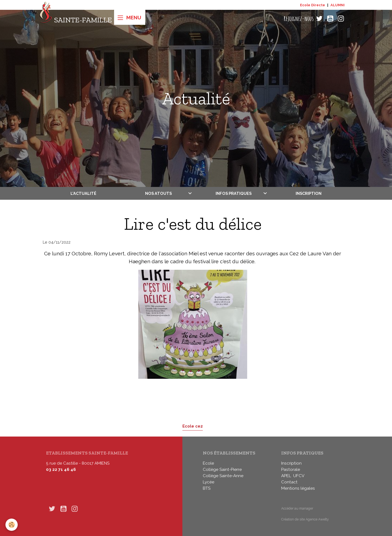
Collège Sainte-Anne (223, 476)
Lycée (209, 482)
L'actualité (83, 193)
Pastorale (291, 470)
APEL (286, 476)
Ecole (208, 463)
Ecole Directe (313, 5)
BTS (207, 488)
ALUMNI (338, 5)
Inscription (309, 193)
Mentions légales (298, 488)
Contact (289, 482)
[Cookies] (12, 525)
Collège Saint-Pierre (222, 470)
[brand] (76, 19)
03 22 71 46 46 (61, 470)
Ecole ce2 (193, 426)
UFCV (299, 476)
